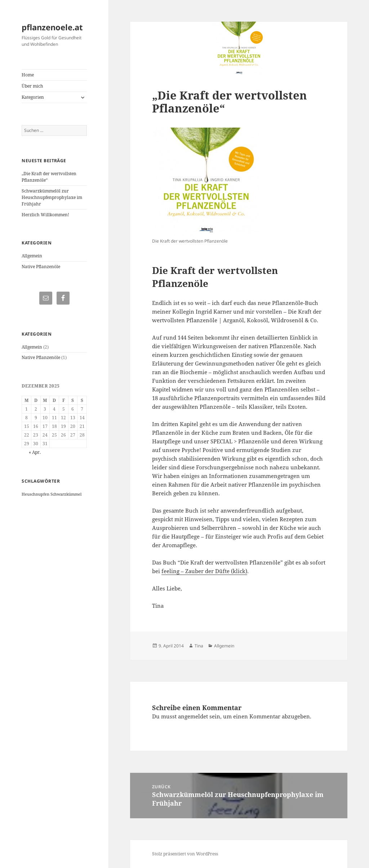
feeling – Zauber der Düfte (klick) (204, 571)
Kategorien (33, 97)
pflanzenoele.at (52, 27)
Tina (199, 646)
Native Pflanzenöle (41, 267)
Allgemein (32, 256)
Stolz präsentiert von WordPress (185, 854)
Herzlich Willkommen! (45, 215)
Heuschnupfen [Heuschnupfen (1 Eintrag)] (35, 494)
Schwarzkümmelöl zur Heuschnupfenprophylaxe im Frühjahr (52, 197)
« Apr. (35, 452)
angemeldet (193, 716)
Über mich (32, 86)
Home (28, 75)
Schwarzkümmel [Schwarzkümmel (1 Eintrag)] (66, 494)
